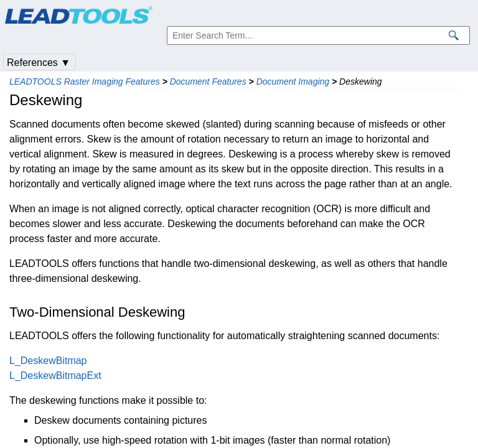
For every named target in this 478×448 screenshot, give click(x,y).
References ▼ (39, 63)
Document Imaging (293, 82)
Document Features (208, 82)
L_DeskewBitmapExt (55, 376)
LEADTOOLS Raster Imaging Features (85, 82)
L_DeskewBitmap (48, 361)
